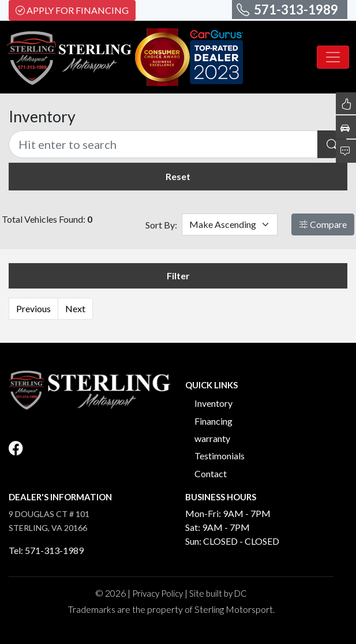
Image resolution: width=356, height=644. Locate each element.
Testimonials (220, 456)
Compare (323, 224)
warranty (212, 438)
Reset (178, 176)
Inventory (213, 403)
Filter (178, 276)
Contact (211, 473)
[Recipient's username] (163, 144)
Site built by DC (218, 593)
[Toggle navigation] (333, 57)
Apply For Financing (72, 10)
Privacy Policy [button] (158, 593)
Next (75, 308)
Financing (213, 421)
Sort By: (161, 225)
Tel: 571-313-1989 (46, 550)
